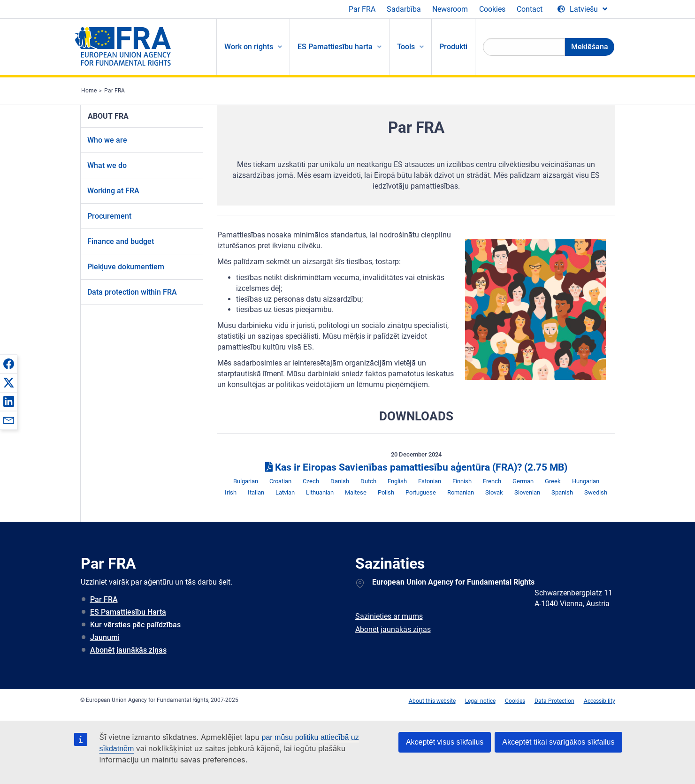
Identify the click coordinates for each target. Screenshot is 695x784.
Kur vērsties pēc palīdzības (135, 625)
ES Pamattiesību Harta (128, 612)
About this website (432, 701)
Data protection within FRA (132, 292)
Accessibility (600, 701)
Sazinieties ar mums (389, 616)
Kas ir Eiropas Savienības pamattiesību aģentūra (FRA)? (416, 467)
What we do (107, 165)
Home (89, 91)
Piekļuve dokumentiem (126, 267)
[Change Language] (582, 9)
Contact (530, 9)
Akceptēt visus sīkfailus (445, 742)
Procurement (109, 216)
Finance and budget (121, 241)
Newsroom (450, 9)
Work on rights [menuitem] (249, 47)
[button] (8, 364)
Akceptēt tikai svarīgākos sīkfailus (558, 742)
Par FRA (362, 9)
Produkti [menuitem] (453, 47)
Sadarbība (404, 9)
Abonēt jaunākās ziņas (128, 650)
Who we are (107, 140)
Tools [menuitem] (406, 47)
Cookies (492, 9)
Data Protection (554, 701)
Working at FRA (113, 191)
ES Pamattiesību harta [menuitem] (335, 47)
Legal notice (480, 701)
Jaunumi (105, 637)
